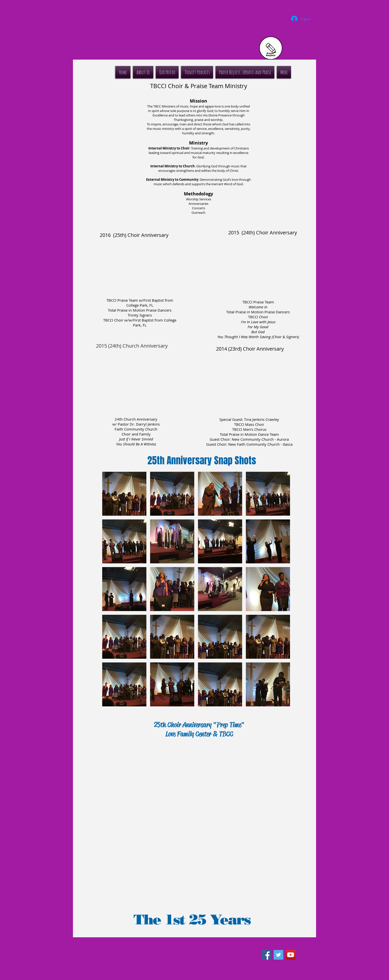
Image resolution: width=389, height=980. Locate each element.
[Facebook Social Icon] (266, 955)
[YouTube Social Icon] (291, 955)
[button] (124, 494)
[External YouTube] (140, 267)
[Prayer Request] (271, 48)
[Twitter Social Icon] (278, 955)
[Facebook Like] (273, 944)
